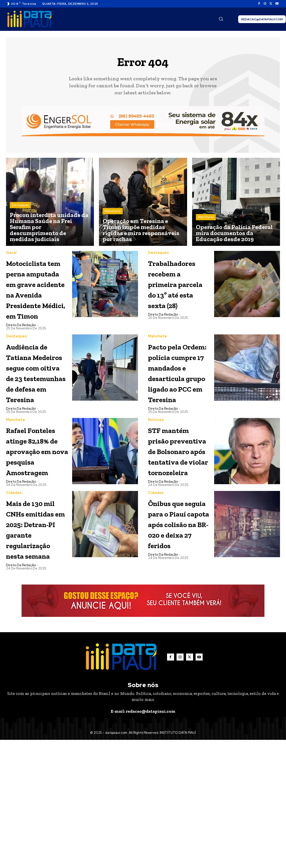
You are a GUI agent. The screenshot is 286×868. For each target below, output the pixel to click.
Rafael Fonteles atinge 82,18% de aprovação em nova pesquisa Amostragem (37, 531)
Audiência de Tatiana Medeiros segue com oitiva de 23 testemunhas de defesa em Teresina (37, 416)
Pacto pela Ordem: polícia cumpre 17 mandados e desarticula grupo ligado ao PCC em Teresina (178, 421)
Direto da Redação (21, 358)
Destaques (20, 207)
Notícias (156, 485)
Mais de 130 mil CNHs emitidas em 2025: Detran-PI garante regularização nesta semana (38, 641)
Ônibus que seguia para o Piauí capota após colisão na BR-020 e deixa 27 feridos (178, 631)
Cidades (14, 589)
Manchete (113, 213)
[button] (221, 19)
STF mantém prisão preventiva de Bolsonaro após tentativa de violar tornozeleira (178, 531)
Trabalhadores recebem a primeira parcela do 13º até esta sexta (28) (182, 290)
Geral (11, 255)
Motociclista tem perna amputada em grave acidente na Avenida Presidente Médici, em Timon (35, 306)
